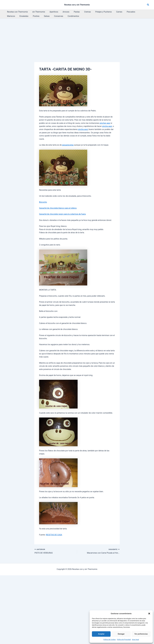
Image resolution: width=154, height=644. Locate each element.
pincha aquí (107, 126)
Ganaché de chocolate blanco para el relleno (58, 208)
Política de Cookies (110, 640)
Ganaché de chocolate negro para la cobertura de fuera (63, 214)
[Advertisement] (77, 36)
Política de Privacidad (124, 640)
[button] (149, 614)
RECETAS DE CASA (54, 535)
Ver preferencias (141, 634)
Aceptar (101, 634)
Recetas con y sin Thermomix (77, 5)
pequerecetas (68, 145)
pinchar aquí (105, 123)
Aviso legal (135, 640)
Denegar (121, 634)
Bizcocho (43, 202)
